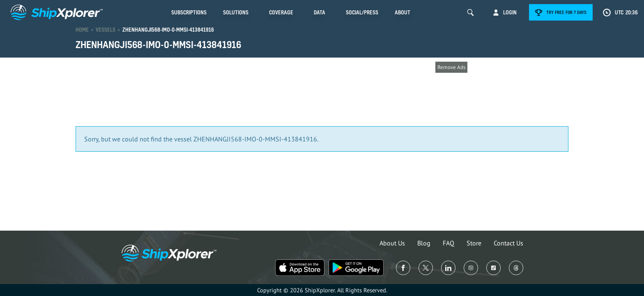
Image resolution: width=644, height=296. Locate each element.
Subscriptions (189, 12)
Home (82, 30)
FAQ (448, 243)
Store (474, 243)
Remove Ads (451, 67)
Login (510, 12)
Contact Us (508, 243)
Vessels (106, 30)
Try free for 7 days (566, 12)
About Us (392, 243)
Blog (424, 243)
